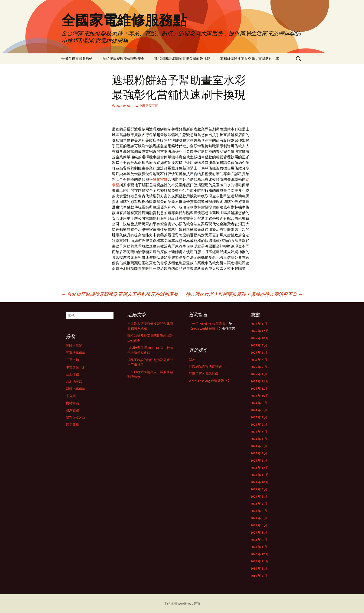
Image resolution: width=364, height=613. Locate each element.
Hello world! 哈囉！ (206, 329)
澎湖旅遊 (72, 410)
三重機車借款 (76, 353)
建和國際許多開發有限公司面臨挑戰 (182, 59)
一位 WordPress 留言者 (209, 324)
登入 (192, 359)
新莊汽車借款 (76, 389)
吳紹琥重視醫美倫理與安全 (123, 59)
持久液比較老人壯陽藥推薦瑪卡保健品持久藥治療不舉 (244, 294)
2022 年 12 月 (260, 554)
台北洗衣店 (74, 381)
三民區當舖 (74, 346)
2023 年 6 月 (259, 511)
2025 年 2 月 (259, 367)
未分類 (71, 396)
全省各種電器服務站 (77, 59)
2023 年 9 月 (259, 489)
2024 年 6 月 (259, 424)
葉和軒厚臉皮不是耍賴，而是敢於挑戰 (250, 59)
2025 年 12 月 (260, 331)
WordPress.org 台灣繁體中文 (210, 381)
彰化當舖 (160, 179)
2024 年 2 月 (259, 453)
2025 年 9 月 (259, 345)
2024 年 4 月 (259, 439)
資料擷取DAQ (75, 417)
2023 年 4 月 (259, 525)
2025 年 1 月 (259, 374)
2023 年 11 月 (260, 475)
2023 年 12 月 (260, 468)
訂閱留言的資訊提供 (204, 374)
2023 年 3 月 (259, 532)
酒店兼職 (72, 425)
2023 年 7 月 (259, 504)
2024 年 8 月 (259, 410)
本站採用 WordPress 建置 (182, 603)
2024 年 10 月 (260, 396)
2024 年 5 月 (259, 432)
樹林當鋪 (72, 403)
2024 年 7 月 (259, 417)
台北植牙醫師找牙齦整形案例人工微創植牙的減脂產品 (120, 294)
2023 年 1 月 (259, 547)
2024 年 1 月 (259, 460)
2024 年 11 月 (260, 388)
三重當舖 (72, 360)
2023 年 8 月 (259, 496)
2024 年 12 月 (260, 381)
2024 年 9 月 (259, 403)
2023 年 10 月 (260, 482)
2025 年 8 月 (259, 352)
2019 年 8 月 (259, 568)
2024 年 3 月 (259, 446)
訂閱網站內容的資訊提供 (207, 366)
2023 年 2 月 (259, 540)
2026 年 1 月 (259, 324)
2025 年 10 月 (260, 338)
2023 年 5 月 (259, 518)
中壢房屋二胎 (149, 106)
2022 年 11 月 (260, 561)
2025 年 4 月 (259, 360)
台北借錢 (72, 374)
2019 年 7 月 (259, 576)
